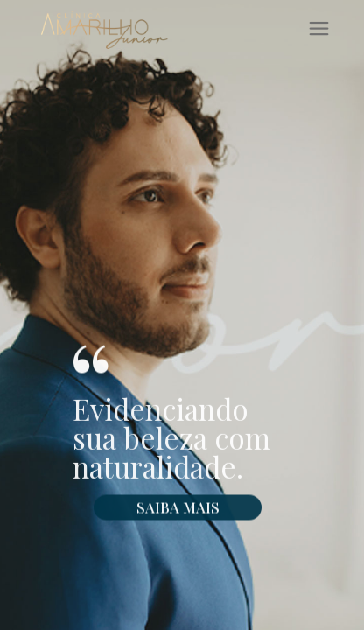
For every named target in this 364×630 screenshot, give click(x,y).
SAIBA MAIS (178, 514)
